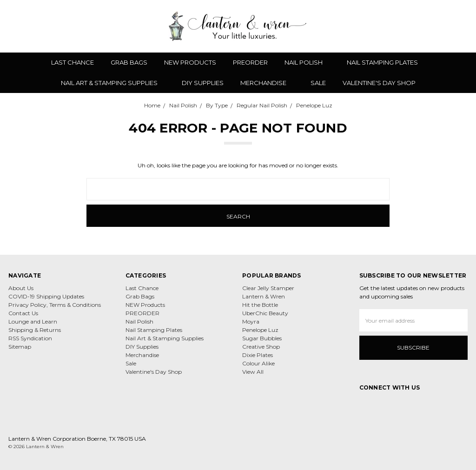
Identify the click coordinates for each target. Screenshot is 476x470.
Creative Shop (261, 347)
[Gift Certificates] (430, 26)
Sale (318, 83)
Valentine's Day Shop (379, 83)
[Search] (398, 26)
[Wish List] (414, 26)
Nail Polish (307, 62)
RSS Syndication (30, 338)
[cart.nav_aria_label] (462, 26)
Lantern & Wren (264, 296)
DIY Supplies (203, 83)
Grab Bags (129, 62)
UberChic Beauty (265, 313)
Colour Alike (258, 363)
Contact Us (23, 313)
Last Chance (73, 62)
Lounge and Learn (33, 321)
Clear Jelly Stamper (268, 288)
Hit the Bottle (260, 305)
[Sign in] (447, 26)
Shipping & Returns (35, 330)
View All (253, 372)
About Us (21, 288)
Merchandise (267, 83)
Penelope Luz (260, 330)
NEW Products (190, 62)
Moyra (251, 321)
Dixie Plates (258, 355)
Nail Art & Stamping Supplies (113, 83)
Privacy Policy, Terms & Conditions (55, 305)
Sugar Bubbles (262, 338)
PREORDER (250, 62)
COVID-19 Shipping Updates (46, 296)
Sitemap (20, 347)
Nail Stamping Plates (386, 62)
